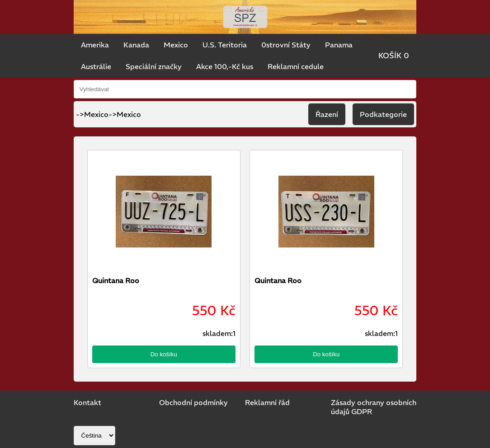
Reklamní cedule (296, 66)
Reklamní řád (267, 402)
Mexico (176, 45)
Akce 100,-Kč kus (225, 66)
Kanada (136, 45)
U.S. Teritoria (225, 45)
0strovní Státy (286, 45)
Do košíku (164, 354)
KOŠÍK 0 (394, 56)
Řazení (327, 114)
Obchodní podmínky (193, 402)
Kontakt (87, 402)
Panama (339, 45)
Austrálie (96, 66)
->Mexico (125, 114)
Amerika (95, 45)
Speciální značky (154, 66)
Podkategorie (383, 114)
